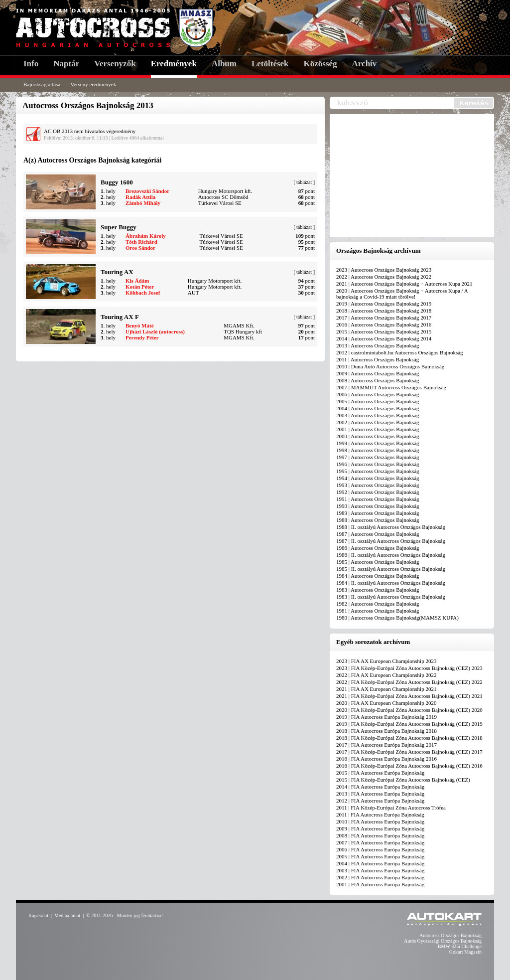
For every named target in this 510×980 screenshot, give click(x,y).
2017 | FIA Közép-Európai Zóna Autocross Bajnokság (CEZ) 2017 (409, 752)
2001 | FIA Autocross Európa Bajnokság (380, 884)
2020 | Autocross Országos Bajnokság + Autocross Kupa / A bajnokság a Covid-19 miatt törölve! (402, 294)
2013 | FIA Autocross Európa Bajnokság (380, 794)
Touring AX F (120, 317)
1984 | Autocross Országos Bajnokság (378, 576)
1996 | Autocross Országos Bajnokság (378, 464)
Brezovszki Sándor (147, 191)
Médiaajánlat (67, 915)
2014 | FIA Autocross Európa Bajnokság (380, 787)
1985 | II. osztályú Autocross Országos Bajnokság (391, 569)
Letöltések (270, 64)
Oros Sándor (140, 248)
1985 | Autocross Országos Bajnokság (378, 562)
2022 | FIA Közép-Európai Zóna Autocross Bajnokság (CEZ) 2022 (409, 682)
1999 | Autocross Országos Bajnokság (378, 443)
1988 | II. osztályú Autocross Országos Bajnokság (391, 527)
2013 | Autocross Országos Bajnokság (378, 345)
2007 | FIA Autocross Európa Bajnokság (380, 842)
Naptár (66, 64)
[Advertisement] (414, 176)
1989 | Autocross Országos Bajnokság (378, 513)
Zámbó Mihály (143, 203)
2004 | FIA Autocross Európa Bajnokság (380, 863)
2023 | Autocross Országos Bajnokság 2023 (384, 270)
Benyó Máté (140, 326)
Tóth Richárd (141, 242)
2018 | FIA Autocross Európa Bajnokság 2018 (386, 731)
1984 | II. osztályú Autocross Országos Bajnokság (391, 583)
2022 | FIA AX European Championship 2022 (386, 675)
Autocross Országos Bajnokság (450, 935)
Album (224, 64)
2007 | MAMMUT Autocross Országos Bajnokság (391, 387)
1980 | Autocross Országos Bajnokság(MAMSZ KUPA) (397, 618)
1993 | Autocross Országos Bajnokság (378, 485)
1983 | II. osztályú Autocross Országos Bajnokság (391, 597)
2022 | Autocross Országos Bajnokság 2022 (384, 277)
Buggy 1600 (117, 182)
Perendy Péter (142, 337)
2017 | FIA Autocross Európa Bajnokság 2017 (386, 745)
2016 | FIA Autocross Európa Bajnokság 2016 (386, 759)
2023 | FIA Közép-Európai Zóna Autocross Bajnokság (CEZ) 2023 (409, 668)
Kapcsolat (38, 915)
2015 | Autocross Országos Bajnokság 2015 (384, 331)
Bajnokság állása (42, 84)
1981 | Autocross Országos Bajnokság (378, 611)
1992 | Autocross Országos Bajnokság (378, 492)
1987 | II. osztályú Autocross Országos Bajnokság (391, 541)
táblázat (304, 182)
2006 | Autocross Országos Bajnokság (378, 394)
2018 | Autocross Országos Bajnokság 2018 (384, 311)
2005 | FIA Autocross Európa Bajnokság (380, 856)
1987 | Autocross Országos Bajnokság (378, 534)
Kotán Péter (140, 287)
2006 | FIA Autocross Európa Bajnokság (380, 849)
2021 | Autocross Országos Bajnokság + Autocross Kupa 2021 (404, 284)
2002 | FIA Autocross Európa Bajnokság (380, 877)
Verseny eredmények (93, 84)
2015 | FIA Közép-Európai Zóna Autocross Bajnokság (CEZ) (403, 780)
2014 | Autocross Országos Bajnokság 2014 (384, 338)
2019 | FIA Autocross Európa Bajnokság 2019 (386, 717)
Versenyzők (115, 64)
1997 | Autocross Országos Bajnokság (378, 457)
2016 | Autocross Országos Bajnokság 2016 (384, 325)
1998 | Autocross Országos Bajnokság (378, 450)
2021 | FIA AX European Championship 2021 (386, 689)
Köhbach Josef (143, 293)
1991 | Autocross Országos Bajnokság (378, 499)
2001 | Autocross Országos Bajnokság (378, 429)
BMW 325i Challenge (460, 946)
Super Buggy (119, 227)
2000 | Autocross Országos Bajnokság (378, 436)
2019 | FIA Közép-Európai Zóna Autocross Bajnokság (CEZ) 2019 (409, 724)
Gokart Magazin (465, 952)
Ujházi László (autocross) (155, 331)
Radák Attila (140, 197)
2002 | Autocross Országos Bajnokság (378, 422)
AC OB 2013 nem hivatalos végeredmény (90, 131)
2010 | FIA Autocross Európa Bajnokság (380, 821)
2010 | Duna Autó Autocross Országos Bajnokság (390, 366)
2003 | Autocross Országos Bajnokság (378, 415)
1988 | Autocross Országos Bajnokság (378, 520)
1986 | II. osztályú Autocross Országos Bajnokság (391, 555)
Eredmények (174, 64)
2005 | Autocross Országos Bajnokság (378, 401)
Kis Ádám (137, 281)
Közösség (320, 64)
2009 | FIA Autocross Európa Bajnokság (380, 828)
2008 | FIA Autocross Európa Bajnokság (380, 835)
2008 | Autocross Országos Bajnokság (378, 380)
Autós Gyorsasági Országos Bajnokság (443, 941)
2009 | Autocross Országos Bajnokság (378, 373)
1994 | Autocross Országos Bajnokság (378, 478)
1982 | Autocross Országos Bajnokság (378, 604)
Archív (365, 64)
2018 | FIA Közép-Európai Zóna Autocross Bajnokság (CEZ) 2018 (409, 738)
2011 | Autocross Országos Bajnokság (378, 359)
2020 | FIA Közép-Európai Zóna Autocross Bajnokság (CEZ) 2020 (409, 710)
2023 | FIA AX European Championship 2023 (386, 661)
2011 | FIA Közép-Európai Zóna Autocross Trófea (391, 808)
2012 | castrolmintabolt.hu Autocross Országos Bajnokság (400, 352)
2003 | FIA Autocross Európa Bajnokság (380, 870)
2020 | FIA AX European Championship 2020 (386, 703)
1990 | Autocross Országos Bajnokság (378, 506)
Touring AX (117, 272)
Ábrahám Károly (146, 236)
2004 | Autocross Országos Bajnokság (378, 408)
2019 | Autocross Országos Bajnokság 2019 (384, 304)
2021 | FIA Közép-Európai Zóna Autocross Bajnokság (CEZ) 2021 (409, 696)
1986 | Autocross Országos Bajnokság (378, 548)
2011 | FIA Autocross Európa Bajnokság (380, 815)
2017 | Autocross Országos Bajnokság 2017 (384, 318)
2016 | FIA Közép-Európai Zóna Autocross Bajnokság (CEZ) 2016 (409, 766)
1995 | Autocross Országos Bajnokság (378, 471)
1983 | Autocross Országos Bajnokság (378, 590)
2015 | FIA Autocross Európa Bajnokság (380, 773)
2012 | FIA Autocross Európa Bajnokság (380, 801)
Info (31, 64)
